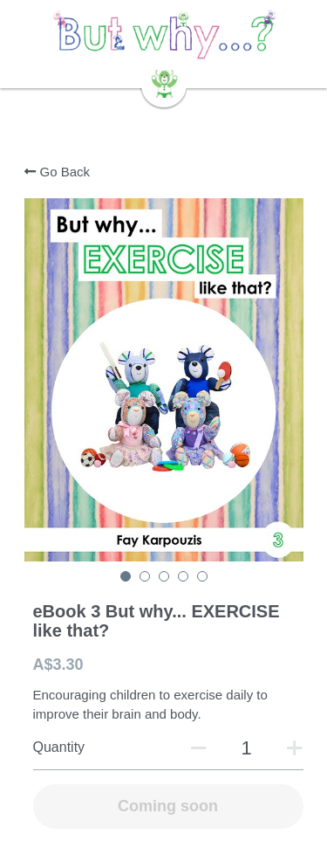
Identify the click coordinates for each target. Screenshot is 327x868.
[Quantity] (247, 748)
